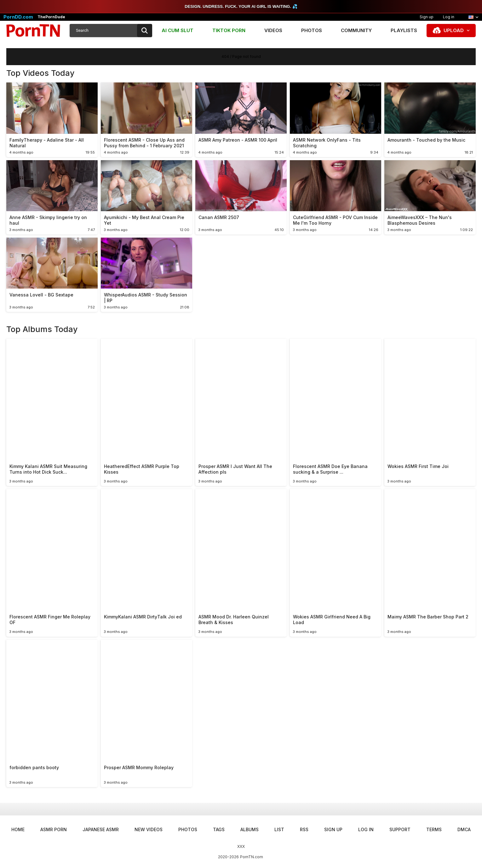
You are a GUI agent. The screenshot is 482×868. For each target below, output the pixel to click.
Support (400, 829)
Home (18, 829)
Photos (312, 30)
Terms (434, 829)
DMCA (464, 829)
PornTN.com (252, 857)
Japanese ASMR (101, 829)
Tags (219, 829)
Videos (273, 30)
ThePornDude (51, 17)
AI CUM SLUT (178, 30)
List (279, 829)
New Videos (149, 829)
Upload (454, 30)
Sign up (427, 17)
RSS (304, 829)
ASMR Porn (54, 829)
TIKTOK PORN (229, 30)
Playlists (404, 30)
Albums (250, 829)
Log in (449, 17)
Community (356, 30)
